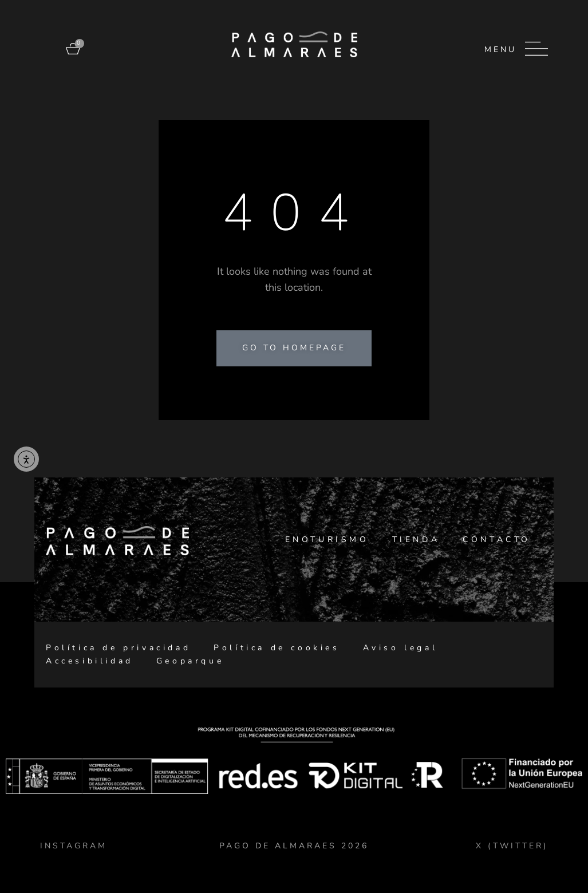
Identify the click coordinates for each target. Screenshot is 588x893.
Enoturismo (327, 540)
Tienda (416, 540)
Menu (500, 50)
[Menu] (536, 49)
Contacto (497, 540)
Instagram (74, 846)
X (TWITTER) (512, 846)
